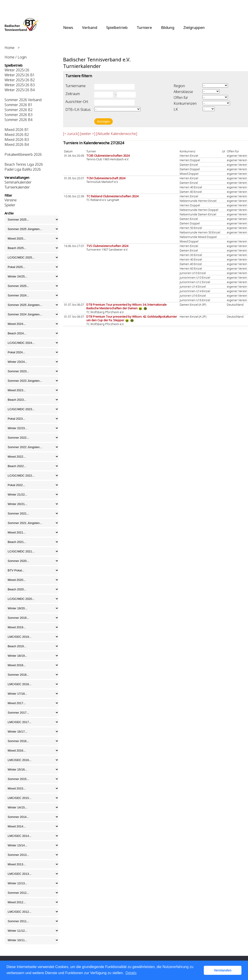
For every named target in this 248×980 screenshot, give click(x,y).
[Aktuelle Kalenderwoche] (117, 134)
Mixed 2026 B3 (17, 140)
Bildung (168, 27)
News (68, 27)
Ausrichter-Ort (77, 102)
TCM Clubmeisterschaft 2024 (106, 178)
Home (9, 48)
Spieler (10, 205)
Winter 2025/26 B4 (20, 90)
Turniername (76, 86)
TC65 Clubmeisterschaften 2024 (108, 156)
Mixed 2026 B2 (17, 135)
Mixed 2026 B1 (17, 130)
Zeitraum (73, 94)
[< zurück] (71, 134)
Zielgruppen (194, 27)
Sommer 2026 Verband (23, 100)
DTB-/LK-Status (78, 109)
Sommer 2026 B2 (18, 110)
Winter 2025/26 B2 (20, 80)
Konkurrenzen (185, 103)
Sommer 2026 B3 (18, 115)
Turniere (144, 27)
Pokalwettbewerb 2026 (23, 154)
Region (179, 86)
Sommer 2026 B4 (18, 120)
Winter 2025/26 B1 (20, 75)
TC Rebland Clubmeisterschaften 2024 (112, 196)
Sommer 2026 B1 (18, 105)
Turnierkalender (17, 187)
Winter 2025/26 (17, 70)
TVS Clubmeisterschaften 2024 (107, 246)
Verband (90, 27)
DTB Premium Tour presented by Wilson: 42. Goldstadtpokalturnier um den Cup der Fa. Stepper (132, 318)
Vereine (11, 200)
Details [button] (131, 973)
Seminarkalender (18, 182)
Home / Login (16, 57)
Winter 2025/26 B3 (20, 85)
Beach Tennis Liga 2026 (24, 164)
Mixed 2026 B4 (17, 144)
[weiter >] (88, 134)
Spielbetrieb (117, 27)
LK (176, 109)
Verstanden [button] (223, 970)
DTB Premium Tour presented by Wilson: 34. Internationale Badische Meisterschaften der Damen (126, 306)
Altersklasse (183, 92)
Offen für (181, 98)
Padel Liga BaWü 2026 (23, 169)
